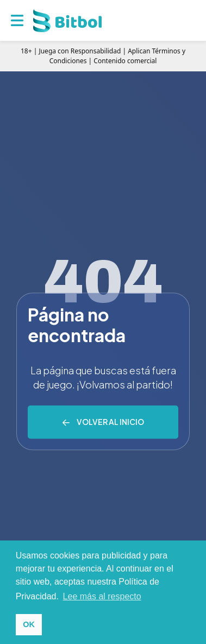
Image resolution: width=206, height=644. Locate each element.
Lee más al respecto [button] (102, 596)
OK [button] (29, 624)
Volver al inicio (110, 422)
